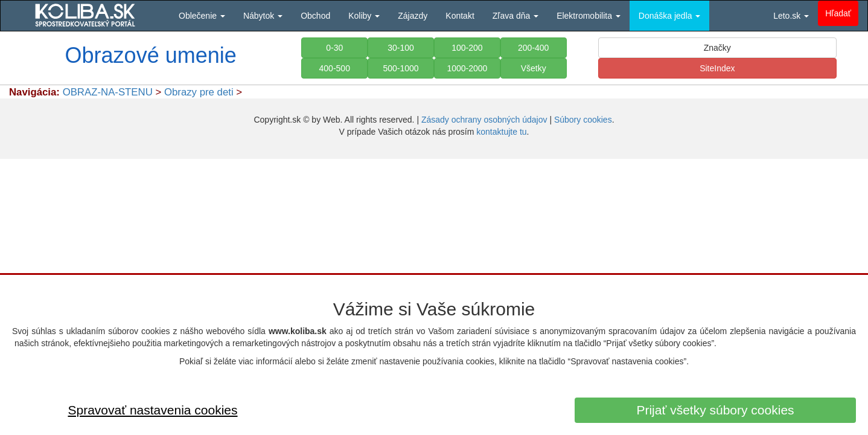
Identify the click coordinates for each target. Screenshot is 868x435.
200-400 (533, 48)
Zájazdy (413, 16)
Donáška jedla (670, 16)
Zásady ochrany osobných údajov (484, 120)
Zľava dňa (515, 16)
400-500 (335, 68)
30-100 (401, 48)
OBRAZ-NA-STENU (108, 92)
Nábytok (263, 16)
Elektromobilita (589, 16)
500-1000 (400, 68)
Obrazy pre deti (199, 92)
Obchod (315, 16)
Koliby (364, 16)
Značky (717, 48)
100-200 (467, 48)
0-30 (334, 48)
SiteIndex (717, 68)
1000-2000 (467, 68)
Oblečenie (202, 16)
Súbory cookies (583, 120)
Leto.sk (791, 16)
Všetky (534, 68)
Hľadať (838, 13)
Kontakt (460, 16)
